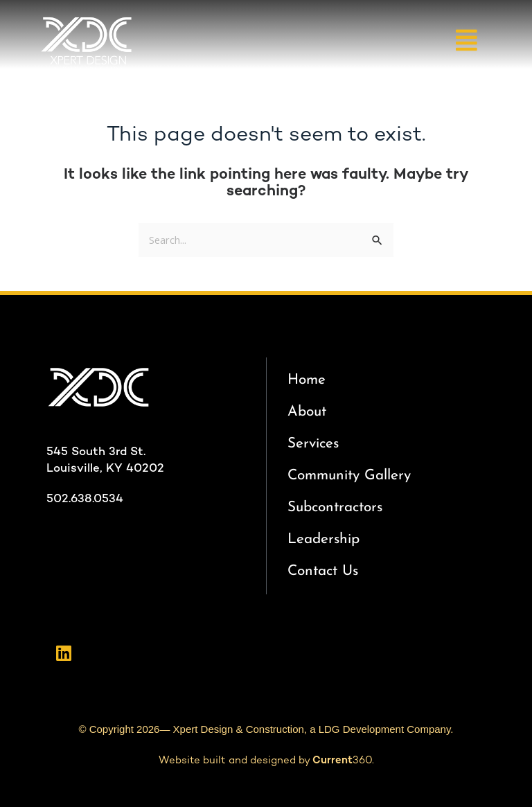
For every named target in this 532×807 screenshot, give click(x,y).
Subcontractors (335, 507)
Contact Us (323, 571)
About (307, 412)
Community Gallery (349, 476)
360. (343, 761)
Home (307, 380)
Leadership (323, 539)
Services (313, 444)
